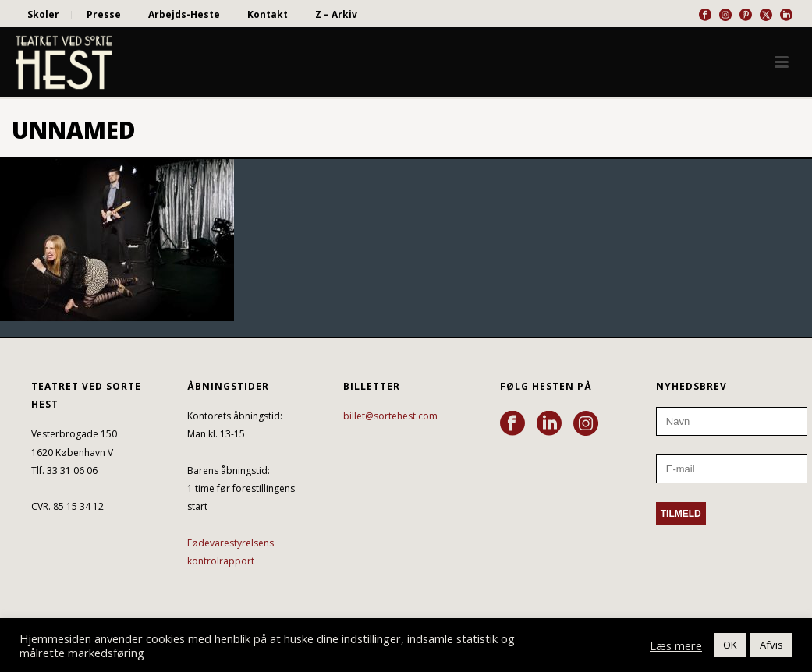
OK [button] (730, 645)
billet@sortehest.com (390, 416)
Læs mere (676, 645)
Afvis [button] (771, 645)
